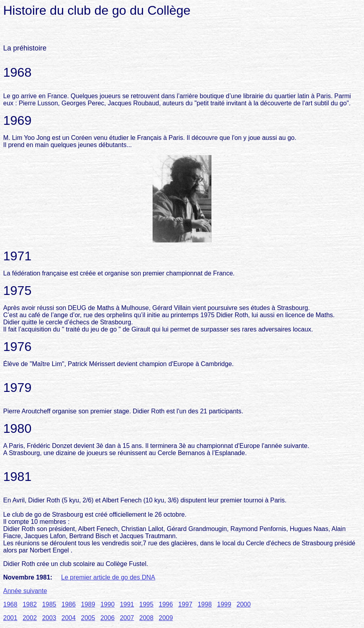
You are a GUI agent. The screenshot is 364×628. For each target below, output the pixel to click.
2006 (108, 618)
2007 (127, 618)
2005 (88, 618)
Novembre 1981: (28, 577)
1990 (108, 604)
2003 (49, 618)
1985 (49, 604)
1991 (127, 604)
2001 (10, 618)
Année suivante (25, 591)
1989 (88, 604)
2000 (244, 604)
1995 (147, 604)
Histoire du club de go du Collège (97, 10)
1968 (10, 604)
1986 (69, 604)
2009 (166, 618)
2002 (30, 618)
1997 (185, 604)
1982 (30, 604)
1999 (224, 604)
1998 (205, 604)
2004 (69, 618)
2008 (147, 618)
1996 (166, 604)
